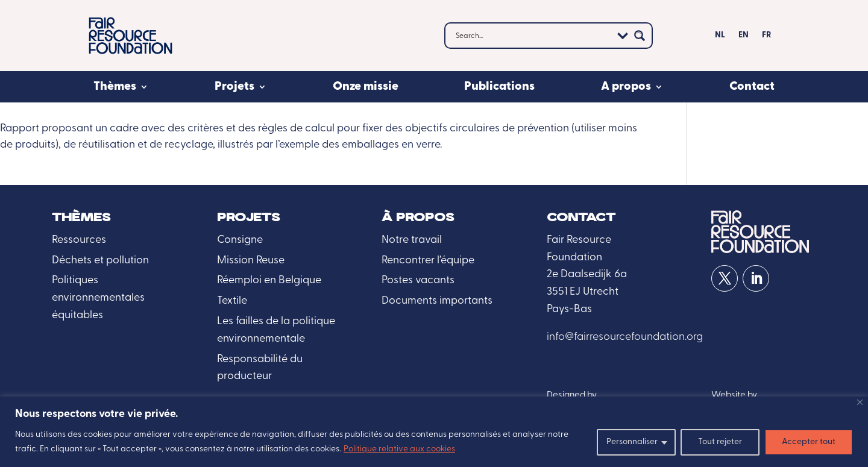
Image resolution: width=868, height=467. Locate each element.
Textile (232, 301)
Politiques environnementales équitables (98, 298)
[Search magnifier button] (640, 36)
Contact (752, 87)
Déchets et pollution (100, 261)
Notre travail (412, 240)
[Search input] (532, 36)
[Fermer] (860, 402)
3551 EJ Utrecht (583, 292)
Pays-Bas (569, 309)
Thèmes (115, 87)
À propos (418, 218)
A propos (626, 87)
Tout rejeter (720, 442)
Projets (234, 87)
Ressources (79, 240)
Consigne (240, 240)
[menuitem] (720, 38)
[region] (434, 432)
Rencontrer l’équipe (428, 261)
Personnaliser (632, 442)
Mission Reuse (251, 261)
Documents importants (437, 301)
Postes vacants (418, 281)
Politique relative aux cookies (399, 449)
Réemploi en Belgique (269, 281)
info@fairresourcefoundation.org (625, 337)
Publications (499, 87)
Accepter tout (809, 442)
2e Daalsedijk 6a (587, 274)
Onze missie (366, 87)
